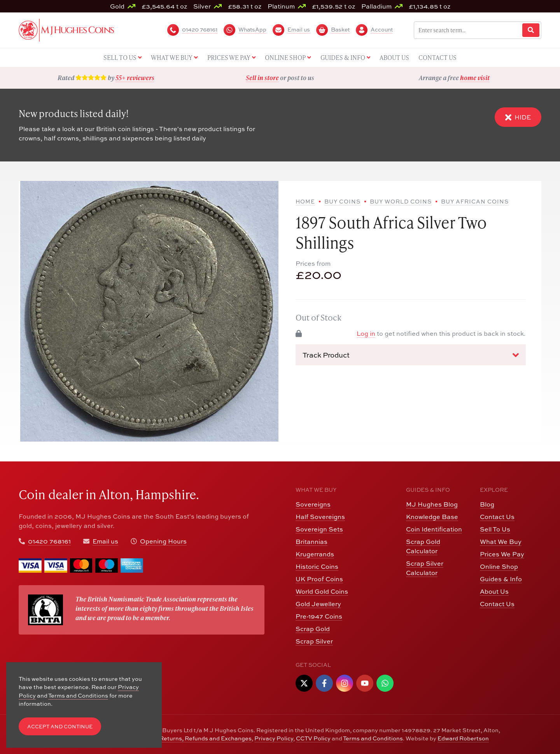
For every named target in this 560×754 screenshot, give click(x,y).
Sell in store (262, 78)
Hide (518, 117)
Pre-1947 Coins (319, 616)
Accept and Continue (60, 727)
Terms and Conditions (373, 738)
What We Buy (501, 542)
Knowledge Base (432, 517)
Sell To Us (495, 529)
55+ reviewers (135, 78)
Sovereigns (313, 504)
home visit (475, 78)
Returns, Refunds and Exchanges (206, 738)
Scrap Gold (313, 629)
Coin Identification (434, 529)
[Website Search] (531, 30)
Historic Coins (317, 566)
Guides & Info (501, 579)
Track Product (411, 355)
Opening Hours (163, 541)
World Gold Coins (322, 591)
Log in (366, 333)
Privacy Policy (274, 738)
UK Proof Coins (319, 579)
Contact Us (497, 517)
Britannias (311, 542)
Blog (487, 504)
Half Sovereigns (320, 517)
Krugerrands (315, 554)
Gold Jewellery (318, 604)
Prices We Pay (502, 554)
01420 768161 (49, 541)
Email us (105, 541)
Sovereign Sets (319, 529)
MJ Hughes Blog (432, 504)
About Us (494, 591)
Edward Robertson (463, 738)
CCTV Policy (313, 738)
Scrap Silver (314, 641)
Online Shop (499, 566)
